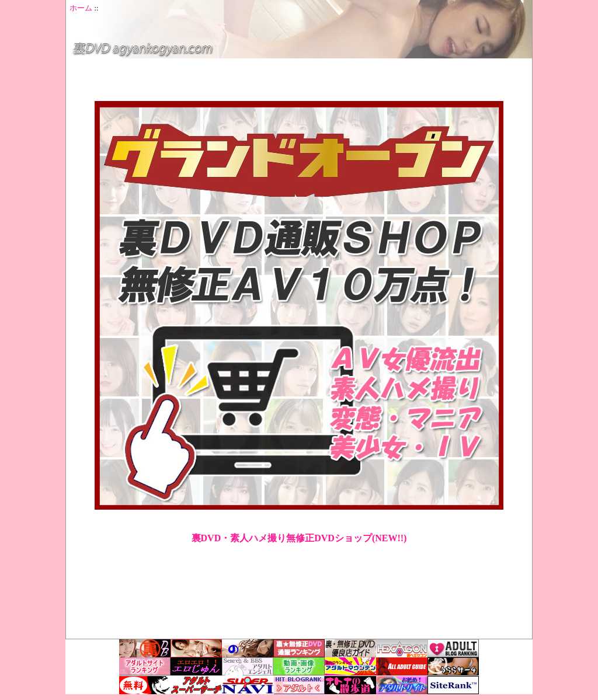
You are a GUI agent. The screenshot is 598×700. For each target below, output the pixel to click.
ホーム (81, 8)
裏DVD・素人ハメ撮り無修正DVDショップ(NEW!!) (299, 538)
